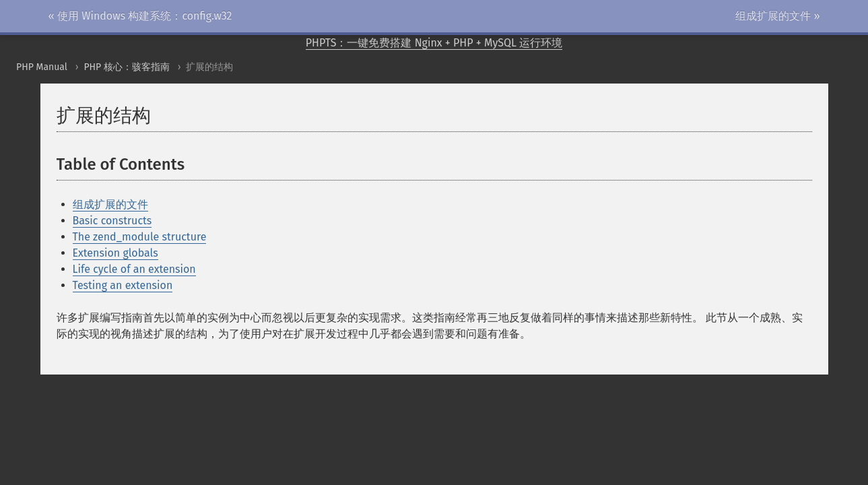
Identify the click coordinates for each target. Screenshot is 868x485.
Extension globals (115, 253)
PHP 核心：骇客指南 (127, 67)
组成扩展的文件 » (777, 16)
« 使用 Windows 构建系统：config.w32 (140, 16)
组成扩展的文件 (110, 204)
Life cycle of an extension (134, 269)
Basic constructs (112, 221)
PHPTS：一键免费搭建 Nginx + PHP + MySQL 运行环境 (434, 43)
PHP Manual (42, 67)
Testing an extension (123, 285)
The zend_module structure (140, 237)
